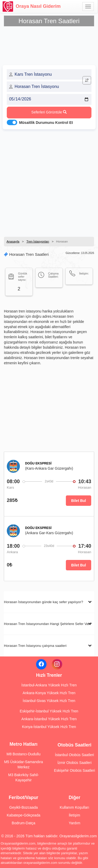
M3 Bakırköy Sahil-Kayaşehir (23, 777)
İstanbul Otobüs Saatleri (74, 755)
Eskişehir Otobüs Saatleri (74, 770)
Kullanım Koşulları (75, 807)
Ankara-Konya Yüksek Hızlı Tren (49, 693)
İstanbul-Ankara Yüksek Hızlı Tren (49, 685)
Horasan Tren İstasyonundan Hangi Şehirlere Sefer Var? (48, 624)
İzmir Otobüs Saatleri (75, 763)
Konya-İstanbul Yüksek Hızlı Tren (49, 727)
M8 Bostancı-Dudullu (24, 754)
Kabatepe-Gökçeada (24, 815)
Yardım (74, 823)
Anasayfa (13, 241)
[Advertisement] (49, 181)
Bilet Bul (79, 501)
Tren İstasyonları (38, 241)
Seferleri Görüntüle (49, 112)
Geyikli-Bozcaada (24, 807)
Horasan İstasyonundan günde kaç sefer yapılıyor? (44, 602)
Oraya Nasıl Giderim (32, 7)
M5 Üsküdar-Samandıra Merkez (24, 764)
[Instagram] (57, 664)
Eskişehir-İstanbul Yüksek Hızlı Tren (49, 711)
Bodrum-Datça (24, 823)
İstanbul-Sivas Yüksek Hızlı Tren (49, 701)
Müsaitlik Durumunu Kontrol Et (46, 123)
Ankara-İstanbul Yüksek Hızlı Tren (49, 719)
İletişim (74, 815)
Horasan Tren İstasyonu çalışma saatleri (35, 646)
